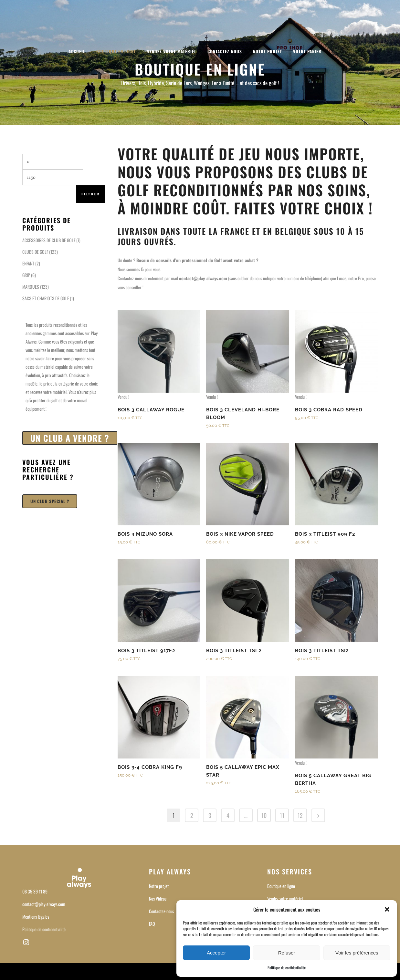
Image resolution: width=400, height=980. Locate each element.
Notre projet (159, 886)
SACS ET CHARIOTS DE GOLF (46, 298)
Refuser (287, 953)
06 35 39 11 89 (35, 891)
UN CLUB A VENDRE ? (70, 438)
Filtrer (90, 194)
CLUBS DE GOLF (35, 252)
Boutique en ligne (281, 886)
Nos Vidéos (158, 898)
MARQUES (31, 287)
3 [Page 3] (210, 815)
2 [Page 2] (192, 815)
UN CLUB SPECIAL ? (50, 501)
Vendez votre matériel (285, 898)
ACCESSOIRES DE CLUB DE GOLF (49, 240)
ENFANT (28, 263)
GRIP (26, 275)
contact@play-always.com (44, 904)
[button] (387, 909)
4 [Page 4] (228, 815)
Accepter (216, 953)
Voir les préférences (357, 953)
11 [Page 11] (282, 815)
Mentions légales (36, 917)
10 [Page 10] (264, 815)
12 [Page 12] (300, 815)
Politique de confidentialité (287, 968)
